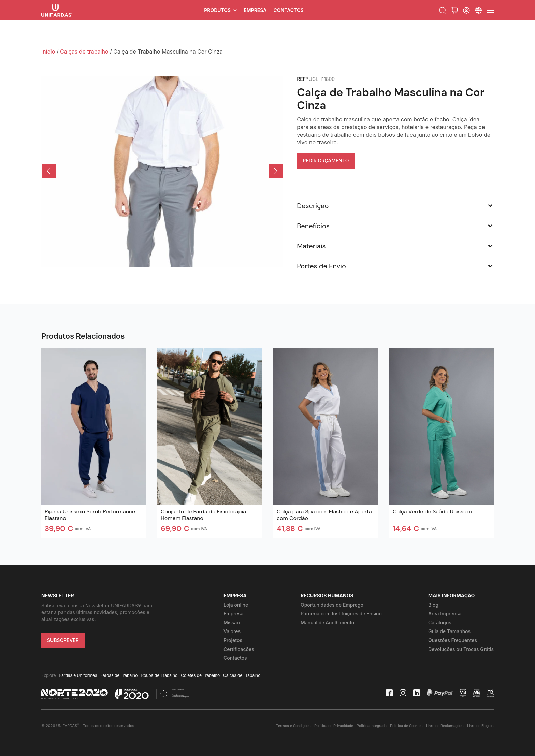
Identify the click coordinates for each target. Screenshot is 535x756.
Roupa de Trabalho (159, 675)
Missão (232, 622)
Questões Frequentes (453, 640)
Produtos (217, 10)
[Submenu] (478, 10)
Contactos (288, 10)
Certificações (239, 649)
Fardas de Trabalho (119, 675)
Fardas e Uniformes (78, 675)
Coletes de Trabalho (200, 675)
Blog (433, 605)
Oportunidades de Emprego (332, 605)
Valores (232, 631)
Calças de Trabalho (242, 675)
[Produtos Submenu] (235, 10)
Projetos (233, 640)
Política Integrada (372, 726)
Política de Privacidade (334, 726)
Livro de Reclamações (445, 726)
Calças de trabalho (84, 52)
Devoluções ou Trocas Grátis (461, 649)
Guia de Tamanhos (449, 631)
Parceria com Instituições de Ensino (341, 614)
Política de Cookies (406, 726)
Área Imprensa (445, 614)
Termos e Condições (293, 726)
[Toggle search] (443, 10)
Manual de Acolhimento (327, 622)
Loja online (236, 605)
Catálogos (440, 622)
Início (48, 52)
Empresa (255, 10)
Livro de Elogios (480, 726)
